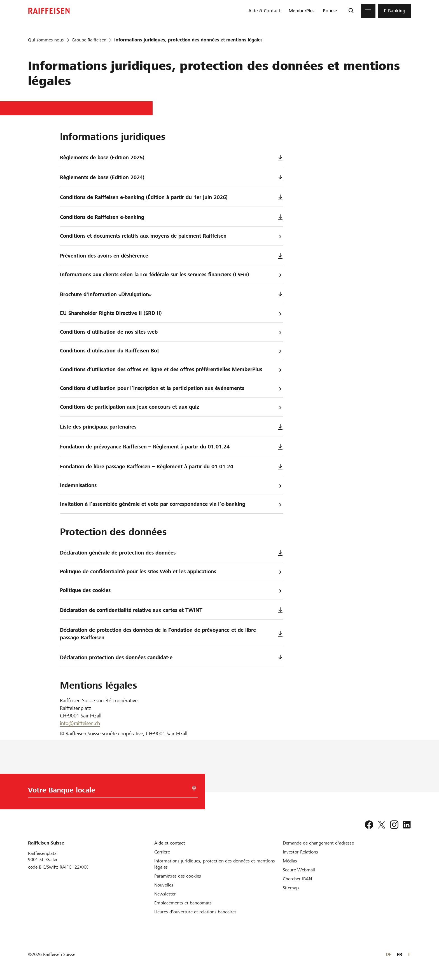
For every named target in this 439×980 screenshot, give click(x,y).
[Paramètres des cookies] (178, 876)
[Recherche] (351, 11)
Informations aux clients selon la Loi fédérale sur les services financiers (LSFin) (171, 275)
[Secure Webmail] (299, 870)
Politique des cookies (171, 590)
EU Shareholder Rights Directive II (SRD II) (171, 313)
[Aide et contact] (170, 843)
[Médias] (290, 861)
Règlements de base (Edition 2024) (171, 177)
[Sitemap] (291, 888)
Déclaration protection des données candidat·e (171, 657)
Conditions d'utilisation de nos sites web (171, 332)
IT (409, 954)
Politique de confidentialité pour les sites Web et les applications (171, 572)
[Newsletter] (165, 894)
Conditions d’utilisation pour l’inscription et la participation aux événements (171, 388)
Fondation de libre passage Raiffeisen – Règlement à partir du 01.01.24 (171, 466)
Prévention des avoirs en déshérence (171, 256)
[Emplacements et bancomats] (183, 903)
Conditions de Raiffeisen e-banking (171, 217)
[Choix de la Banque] (110, 791)
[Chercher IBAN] (297, 879)
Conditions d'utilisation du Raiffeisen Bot (171, 351)
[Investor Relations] (300, 852)
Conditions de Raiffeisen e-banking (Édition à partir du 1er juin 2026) (171, 197)
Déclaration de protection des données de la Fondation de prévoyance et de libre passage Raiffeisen (171, 634)
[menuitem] (264, 11)
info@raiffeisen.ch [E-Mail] (80, 723)
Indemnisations (171, 486)
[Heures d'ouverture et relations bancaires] (195, 912)
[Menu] (368, 11)
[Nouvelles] (164, 885)
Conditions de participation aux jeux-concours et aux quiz (171, 407)
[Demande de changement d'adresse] (318, 843)
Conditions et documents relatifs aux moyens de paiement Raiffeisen (171, 236)
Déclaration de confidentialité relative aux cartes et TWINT (171, 610)
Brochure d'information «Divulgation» (171, 294)
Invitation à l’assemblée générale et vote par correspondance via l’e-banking (171, 504)
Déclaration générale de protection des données (171, 553)
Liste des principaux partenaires (171, 427)
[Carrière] (162, 852)
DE (388, 954)
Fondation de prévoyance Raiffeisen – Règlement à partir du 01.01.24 (171, 447)
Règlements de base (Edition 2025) (171, 157)
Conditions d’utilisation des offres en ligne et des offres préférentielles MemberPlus (171, 370)
